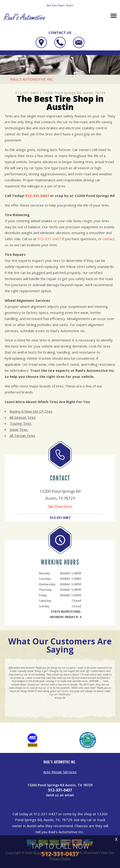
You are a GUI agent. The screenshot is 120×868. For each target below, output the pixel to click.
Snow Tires (19, 429)
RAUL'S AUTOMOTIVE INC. (32, 79)
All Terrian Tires (22, 436)
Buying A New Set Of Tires (31, 411)
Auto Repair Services (60, 772)
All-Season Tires (23, 417)
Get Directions (60, 506)
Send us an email (60, 795)
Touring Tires (21, 423)
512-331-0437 (27, 93)
